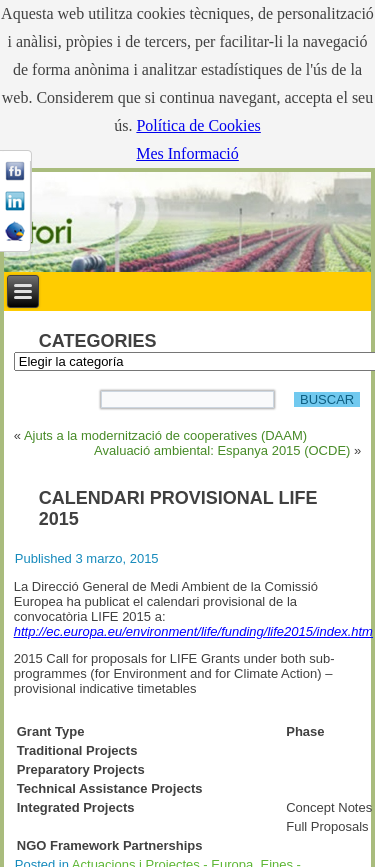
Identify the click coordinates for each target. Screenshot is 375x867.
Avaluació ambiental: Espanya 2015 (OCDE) (222, 450)
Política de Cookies (198, 125)
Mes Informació (187, 153)
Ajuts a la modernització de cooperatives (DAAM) (165, 435)
